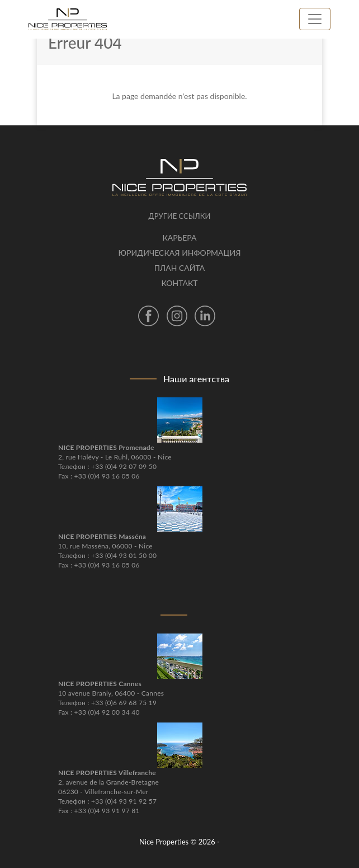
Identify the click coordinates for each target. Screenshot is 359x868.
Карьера (179, 238)
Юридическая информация (180, 253)
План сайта (179, 268)
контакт (179, 283)
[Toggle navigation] (315, 19)
